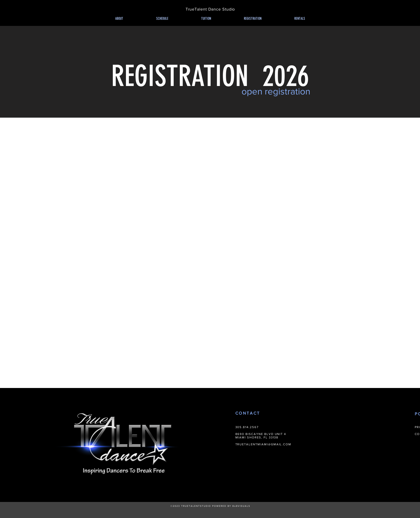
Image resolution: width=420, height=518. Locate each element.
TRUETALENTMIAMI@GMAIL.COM (263, 444)
